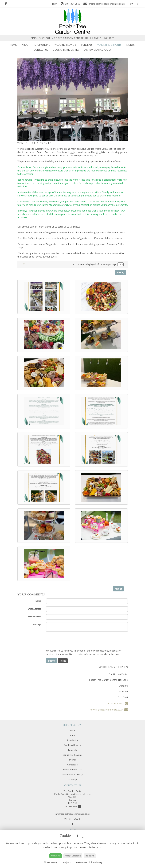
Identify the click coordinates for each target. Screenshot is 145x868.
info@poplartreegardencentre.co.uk (72, 814)
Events (130, 45)
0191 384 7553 (118, 704)
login (55, 4)
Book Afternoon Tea (66, 50)
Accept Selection (73, 856)
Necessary (50, 862)
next (121, 272)
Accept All (56, 856)
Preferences (80, 862)
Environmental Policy (97, 50)
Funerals (87, 45)
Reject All (90, 856)
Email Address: (35, 609)
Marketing (96, 862)
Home (14, 45)
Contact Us (41, 50)
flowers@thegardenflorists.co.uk (109, 710)
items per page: (110, 264)
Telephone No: (35, 617)
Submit (52, 661)
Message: (37, 625)
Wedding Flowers (65, 45)
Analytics (65, 862)
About (26, 45)
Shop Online (42, 45)
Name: (38, 601)
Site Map (72, 779)
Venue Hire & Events (109, 45)
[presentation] (71, 640)
